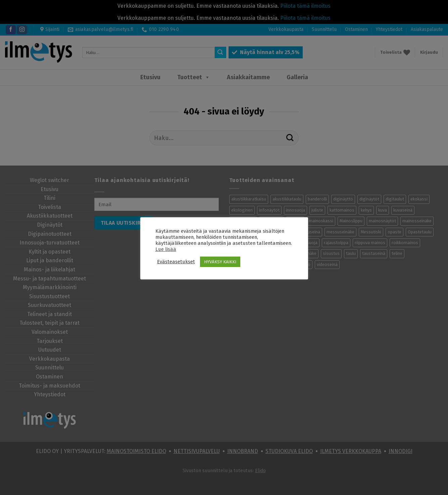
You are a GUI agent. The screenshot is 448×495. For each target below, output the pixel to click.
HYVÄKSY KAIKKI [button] (220, 262)
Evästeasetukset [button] (176, 262)
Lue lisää (166, 249)
